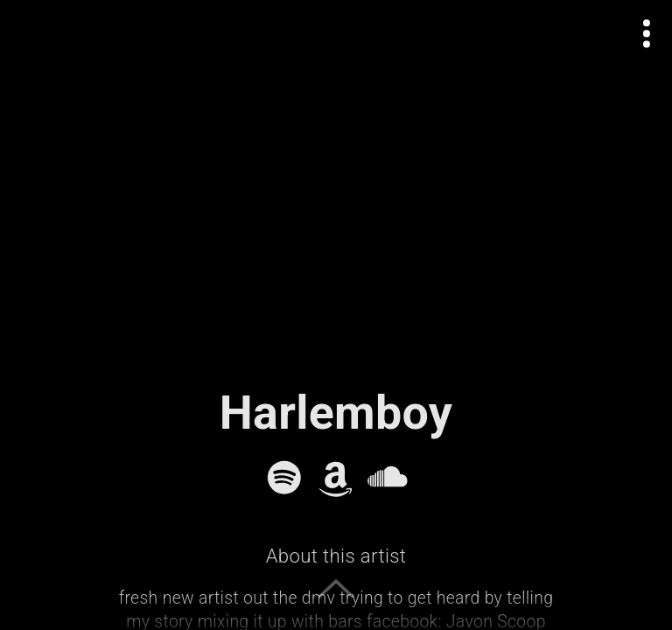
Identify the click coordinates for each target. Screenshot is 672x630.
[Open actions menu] (647, 34)
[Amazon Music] (336, 478)
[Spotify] (284, 478)
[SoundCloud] (388, 478)
